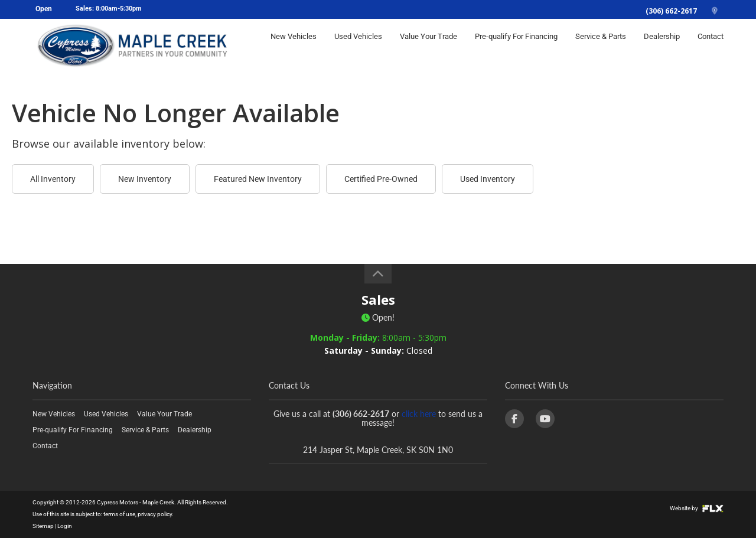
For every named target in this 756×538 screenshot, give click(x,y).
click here (419, 414)
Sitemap (43, 526)
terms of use (119, 514)
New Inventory (145, 179)
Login (65, 526)
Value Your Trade (428, 45)
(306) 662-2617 (671, 11)
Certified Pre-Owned (381, 179)
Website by (697, 508)
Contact (711, 45)
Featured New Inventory (258, 179)
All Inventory (53, 179)
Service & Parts (601, 45)
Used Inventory (488, 179)
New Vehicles (294, 45)
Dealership (662, 45)
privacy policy (155, 514)
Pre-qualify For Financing (516, 45)
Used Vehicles (358, 45)
